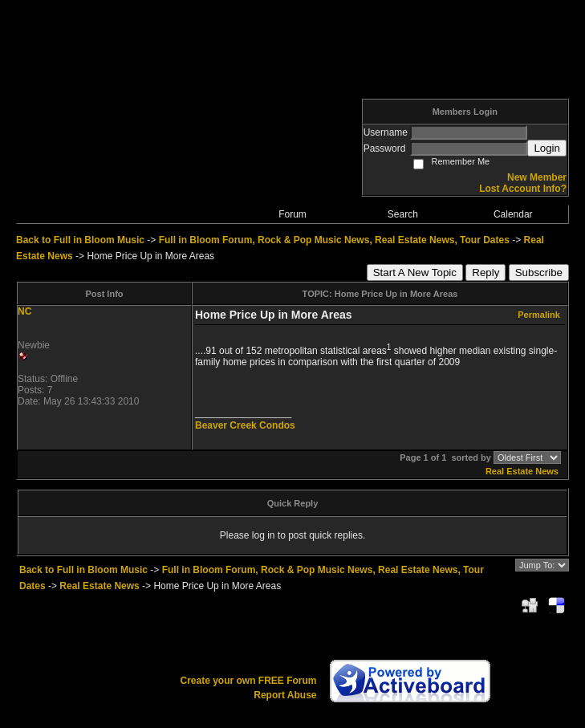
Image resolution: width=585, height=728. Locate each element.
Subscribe (539, 272)
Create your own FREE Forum (248, 681)
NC (24, 311)
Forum (292, 214)
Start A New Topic (415, 272)
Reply (485, 272)
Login (547, 148)
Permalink (539, 315)
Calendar (513, 214)
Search (403, 214)
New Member (537, 177)
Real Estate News (522, 471)
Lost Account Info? (523, 189)
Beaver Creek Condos (245, 425)
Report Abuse (285, 695)
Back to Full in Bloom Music (80, 240)
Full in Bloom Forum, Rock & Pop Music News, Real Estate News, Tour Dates (334, 240)
